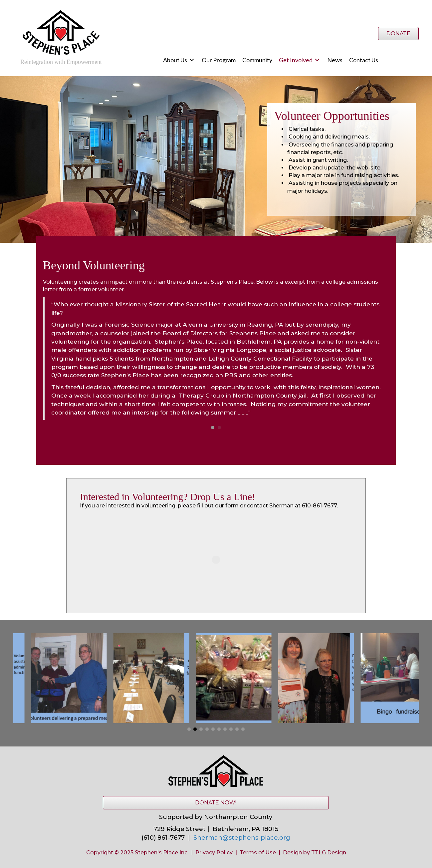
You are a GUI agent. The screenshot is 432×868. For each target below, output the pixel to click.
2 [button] (219, 428)
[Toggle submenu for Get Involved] (317, 60)
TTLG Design (329, 853)
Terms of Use (258, 853)
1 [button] (213, 428)
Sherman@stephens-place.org (242, 838)
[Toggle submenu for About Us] (192, 60)
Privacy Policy (214, 853)
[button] (189, 729)
